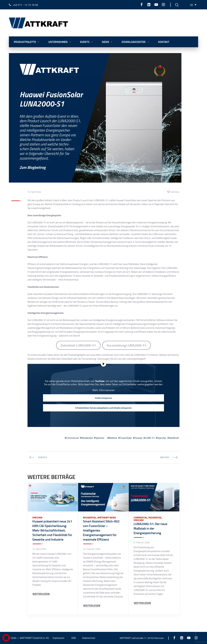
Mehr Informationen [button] (104, 390)
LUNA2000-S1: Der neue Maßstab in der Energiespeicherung (150, 528)
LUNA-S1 (150, 438)
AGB (74, 638)
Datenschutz (89, 638)
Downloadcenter (134, 42)
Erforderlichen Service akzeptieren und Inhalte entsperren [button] (103, 408)
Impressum (58, 638)
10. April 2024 (34, 192)
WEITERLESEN (41, 594)
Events (85, 42)
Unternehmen (58, 42)
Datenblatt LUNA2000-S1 (78, 345)
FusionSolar (126, 438)
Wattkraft (174, 438)
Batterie (113, 438)
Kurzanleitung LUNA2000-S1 (127, 345)
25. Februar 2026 (92, 549)
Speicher (100, 438)
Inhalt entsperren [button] (103, 398)
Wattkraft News (107, 518)
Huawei (138, 438)
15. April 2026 (39, 549)
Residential (87, 438)
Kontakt (164, 42)
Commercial (72, 438)
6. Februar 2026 (142, 543)
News (106, 42)
